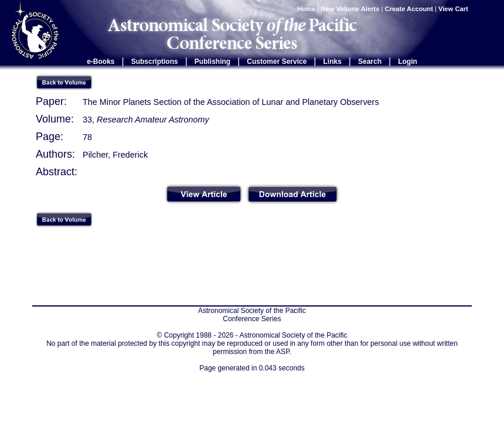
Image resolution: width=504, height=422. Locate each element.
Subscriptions (155, 62)
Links (333, 62)
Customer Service (277, 62)
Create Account (409, 9)
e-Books (101, 62)
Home (306, 9)
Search (370, 62)
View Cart (454, 9)
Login (408, 62)
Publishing (212, 62)
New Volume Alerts (350, 9)
